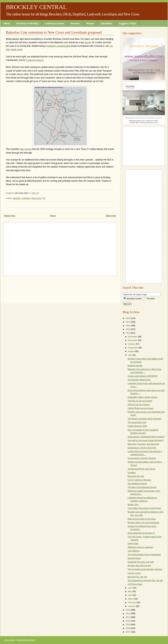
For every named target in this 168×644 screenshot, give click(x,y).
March (131, 599)
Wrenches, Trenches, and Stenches (143, 444)
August (132, 351)
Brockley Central (36, 7)
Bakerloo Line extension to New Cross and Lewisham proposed (54, 32)
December (133, 337)
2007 (128, 632)
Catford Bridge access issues (140, 408)
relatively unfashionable (59, 46)
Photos (90, 24)
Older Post (111, 216)
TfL (44, 198)
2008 (128, 628)
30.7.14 (35, 193)
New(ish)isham (134, 558)
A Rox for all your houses (139, 404)
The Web (151, 299)
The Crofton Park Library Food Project (144, 508)
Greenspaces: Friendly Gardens (142, 458)
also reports (26, 149)
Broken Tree (133, 504)
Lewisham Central (55, 24)
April (130, 595)
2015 (128, 329)
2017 (128, 322)
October (132, 344)
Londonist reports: (35, 60)
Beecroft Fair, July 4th (137, 577)
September (133, 348)
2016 (128, 326)
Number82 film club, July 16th (141, 562)
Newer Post (10, 216)
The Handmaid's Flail (137, 422)
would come (17, 49)
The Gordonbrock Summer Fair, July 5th (145, 580)
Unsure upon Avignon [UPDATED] (143, 376)
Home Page (10, 640)
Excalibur (132, 472)
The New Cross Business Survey (142, 487)
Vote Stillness (134, 551)
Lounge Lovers (134, 573)
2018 (128, 318)
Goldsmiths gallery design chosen (142, 397)
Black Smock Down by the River (142, 519)
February (132, 602)
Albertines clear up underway (140, 547)
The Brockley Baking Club (139, 380)
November (133, 340)
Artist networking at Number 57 (141, 533)
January (132, 606)
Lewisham (26, 198)
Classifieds (106, 24)
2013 (128, 610)
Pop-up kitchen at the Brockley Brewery (145, 569)
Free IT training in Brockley (139, 480)
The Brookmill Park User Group (141, 469)
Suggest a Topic (127, 24)
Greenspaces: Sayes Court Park (142, 448)
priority (88, 42)
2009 (128, 625)
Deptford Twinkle (135, 365)
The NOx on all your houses (140, 401)
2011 (128, 617)
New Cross (36, 198)
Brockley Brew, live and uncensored (143, 522)
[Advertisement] (60, 248)
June (131, 588)
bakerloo (17, 198)
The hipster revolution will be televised (144, 419)
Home (7, 24)
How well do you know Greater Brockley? (146, 440)
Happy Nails (133, 543)
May (130, 591)
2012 (128, 613)
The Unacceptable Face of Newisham (144, 554)
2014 (128, 333)
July (130, 355)
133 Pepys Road (135, 584)
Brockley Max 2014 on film (139, 565)
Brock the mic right (136, 476)
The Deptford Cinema (137, 484)
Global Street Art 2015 (137, 426)
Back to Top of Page (26, 640)
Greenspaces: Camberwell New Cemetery (146, 437)
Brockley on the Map (27, 24)
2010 (128, 621)
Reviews (75, 24)
